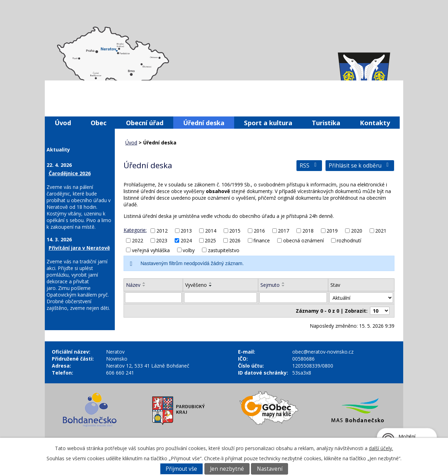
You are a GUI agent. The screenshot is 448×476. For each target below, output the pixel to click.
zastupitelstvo (224, 250)
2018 (308, 231)
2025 (210, 240)
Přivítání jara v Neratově (79, 248)
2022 (138, 240)
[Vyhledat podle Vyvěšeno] (220, 298)
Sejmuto (270, 285)
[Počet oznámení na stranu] (380, 311)
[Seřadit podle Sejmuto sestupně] (283, 286)
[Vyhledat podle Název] (153, 298)
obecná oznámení (303, 240)
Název (133, 285)
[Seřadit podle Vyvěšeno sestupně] (211, 286)
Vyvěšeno (196, 285)
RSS (309, 166)
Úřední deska (204, 123)
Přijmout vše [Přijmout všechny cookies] (181, 469)
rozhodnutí (349, 240)
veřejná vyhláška (151, 250)
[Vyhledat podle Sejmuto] (293, 298)
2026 (235, 240)
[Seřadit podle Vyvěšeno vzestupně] (211, 283)
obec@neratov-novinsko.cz (323, 352)
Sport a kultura (268, 123)
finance (262, 240)
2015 (235, 231)
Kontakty (375, 123)
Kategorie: (135, 230)
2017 (283, 231)
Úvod (63, 123)
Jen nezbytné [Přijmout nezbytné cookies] (227, 469)
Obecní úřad (145, 123)
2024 (186, 240)
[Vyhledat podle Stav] (361, 298)
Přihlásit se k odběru (360, 166)
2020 (357, 231)
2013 (186, 231)
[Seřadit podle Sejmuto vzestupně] (283, 283)
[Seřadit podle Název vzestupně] (144, 283)
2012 (162, 231)
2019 (332, 231)
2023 (162, 240)
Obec (99, 123)
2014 (211, 231)
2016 (259, 231)
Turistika (326, 123)
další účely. (381, 448)
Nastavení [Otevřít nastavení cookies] (270, 469)
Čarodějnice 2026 (70, 173)
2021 (381, 231)
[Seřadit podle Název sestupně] (144, 286)
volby (189, 250)
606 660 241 (120, 373)
